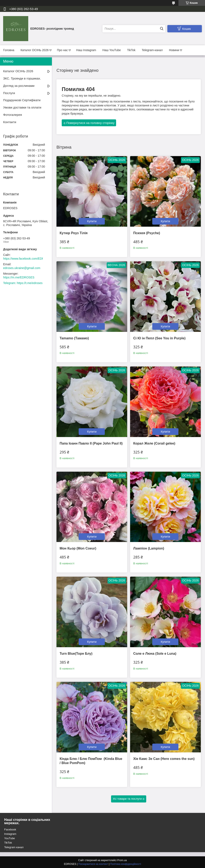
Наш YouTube (112, 50)
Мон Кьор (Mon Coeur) (78, 548)
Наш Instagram (86, 50)
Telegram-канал (152, 50)
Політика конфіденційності (126, 864)
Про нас (62, 50)
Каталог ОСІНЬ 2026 (35, 50)
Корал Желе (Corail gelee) (154, 443)
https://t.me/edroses (30, 283)
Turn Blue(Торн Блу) (76, 654)
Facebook (10, 829)
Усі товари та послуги (127, 799)
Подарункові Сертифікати (22, 100)
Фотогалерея (13, 115)
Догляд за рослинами (19, 86)
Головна (9, 50)
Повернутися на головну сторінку (90, 123)
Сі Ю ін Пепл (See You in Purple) (159, 338)
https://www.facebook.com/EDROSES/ (28, 259)
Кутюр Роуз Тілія (74, 233)
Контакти (10, 122)
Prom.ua (122, 860)
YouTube (10, 838)
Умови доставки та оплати (22, 107)
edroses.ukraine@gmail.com (22, 268)
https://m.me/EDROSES (19, 277)
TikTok (131, 50)
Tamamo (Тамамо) (74, 338)
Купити (92, 221)
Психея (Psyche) (147, 233)
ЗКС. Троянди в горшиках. (22, 78)
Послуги (9, 93)
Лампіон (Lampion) (149, 548)
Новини (174, 50)
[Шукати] (162, 29)
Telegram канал (14, 847)
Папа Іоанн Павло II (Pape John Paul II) (91, 443)
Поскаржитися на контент (93, 864)
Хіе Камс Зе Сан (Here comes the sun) (164, 759)
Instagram (10, 834)
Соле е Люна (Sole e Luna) (155, 654)
